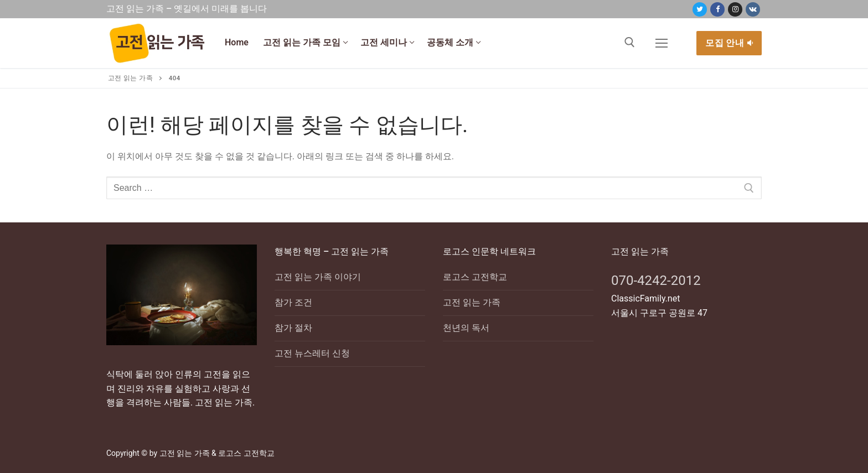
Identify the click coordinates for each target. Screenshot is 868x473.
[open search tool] (630, 42)
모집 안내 (729, 43)
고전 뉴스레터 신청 (312, 353)
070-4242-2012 (656, 280)
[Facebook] (717, 9)
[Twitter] (700, 9)
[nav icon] (662, 43)
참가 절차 (293, 328)
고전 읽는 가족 (472, 302)
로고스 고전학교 (475, 277)
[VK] (753, 9)
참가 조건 (293, 302)
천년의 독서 (466, 328)
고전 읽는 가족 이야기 (318, 277)
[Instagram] (735, 9)
